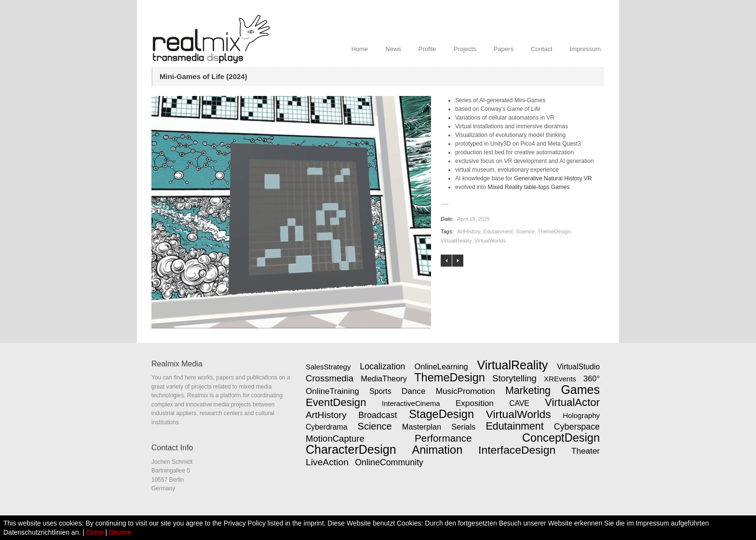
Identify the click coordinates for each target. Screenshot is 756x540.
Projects (465, 49)
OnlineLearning (441, 366)
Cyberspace (577, 427)
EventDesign (336, 402)
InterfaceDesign (517, 450)
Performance (443, 438)
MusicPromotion (466, 391)
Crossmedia (330, 378)
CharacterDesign (351, 449)
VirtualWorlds (490, 241)
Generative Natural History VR (553, 178)
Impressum (585, 49)
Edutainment (498, 231)
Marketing (528, 391)
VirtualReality (456, 241)
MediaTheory (384, 378)
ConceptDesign (561, 438)
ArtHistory (469, 231)
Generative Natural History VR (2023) (446, 261)
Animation (437, 450)
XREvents (560, 379)
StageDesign (441, 414)
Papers (504, 49)
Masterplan (422, 427)
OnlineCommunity (389, 462)
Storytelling (514, 378)
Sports (380, 391)
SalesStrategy (328, 367)
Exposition (475, 403)
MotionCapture (335, 439)
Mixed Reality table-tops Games (528, 187)
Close (95, 532)
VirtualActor (572, 402)
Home (360, 49)
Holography (581, 415)
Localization (382, 366)
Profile (427, 49)
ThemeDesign (554, 231)
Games (580, 390)
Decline (120, 532)
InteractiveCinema (411, 403)
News (393, 49)
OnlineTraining (332, 391)
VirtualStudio (578, 367)
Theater (586, 451)
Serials (463, 427)
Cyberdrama (326, 427)
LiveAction (327, 462)
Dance (414, 391)
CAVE (519, 403)
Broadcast (378, 415)
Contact (542, 49)
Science (525, 231)
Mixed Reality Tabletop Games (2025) (458, 261)
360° (592, 378)
